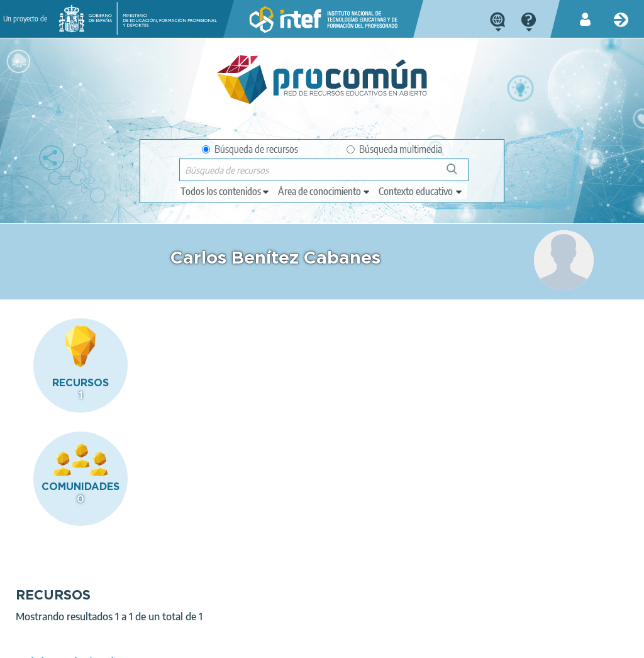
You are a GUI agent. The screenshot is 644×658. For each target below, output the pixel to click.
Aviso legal (86, 643)
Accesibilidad (336, 643)
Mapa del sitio (405, 643)
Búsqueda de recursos (250, 149)
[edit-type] (225, 191)
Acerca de (28, 643)
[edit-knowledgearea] (325, 191)
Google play (363, 593)
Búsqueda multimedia (394, 149)
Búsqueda (459, 174)
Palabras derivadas (232, 419)
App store (254, 593)
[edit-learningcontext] (421, 191)
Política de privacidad (164, 643)
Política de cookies (258, 643)
